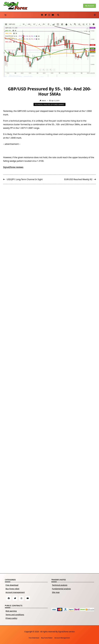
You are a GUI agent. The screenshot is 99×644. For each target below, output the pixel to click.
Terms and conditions (15, 615)
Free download (12, 585)
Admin (44, 101)
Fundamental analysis (61, 589)
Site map (56, 592)
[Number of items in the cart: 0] (5, 15)
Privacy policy (11, 618)
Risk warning (11, 611)
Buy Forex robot (12, 589)
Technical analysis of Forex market (50, 104)
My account (90, 6)
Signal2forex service (66, 632)
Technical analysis (60, 585)
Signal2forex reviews (13, 167)
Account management (15, 592)
